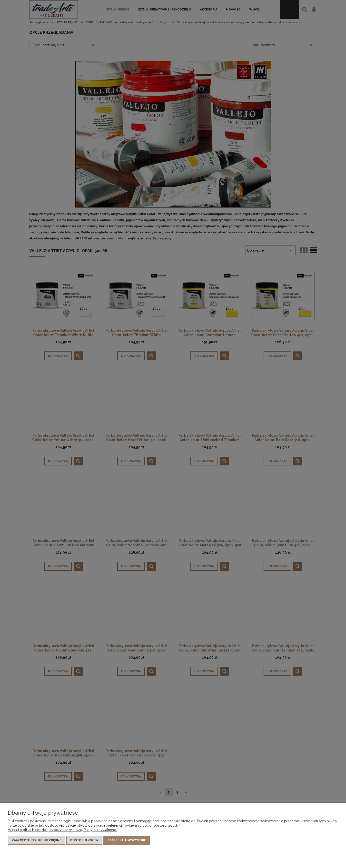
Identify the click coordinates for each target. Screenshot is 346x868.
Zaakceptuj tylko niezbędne (37, 840)
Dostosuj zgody (84, 840)
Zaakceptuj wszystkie (127, 840)
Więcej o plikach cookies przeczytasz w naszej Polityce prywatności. (63, 830)
